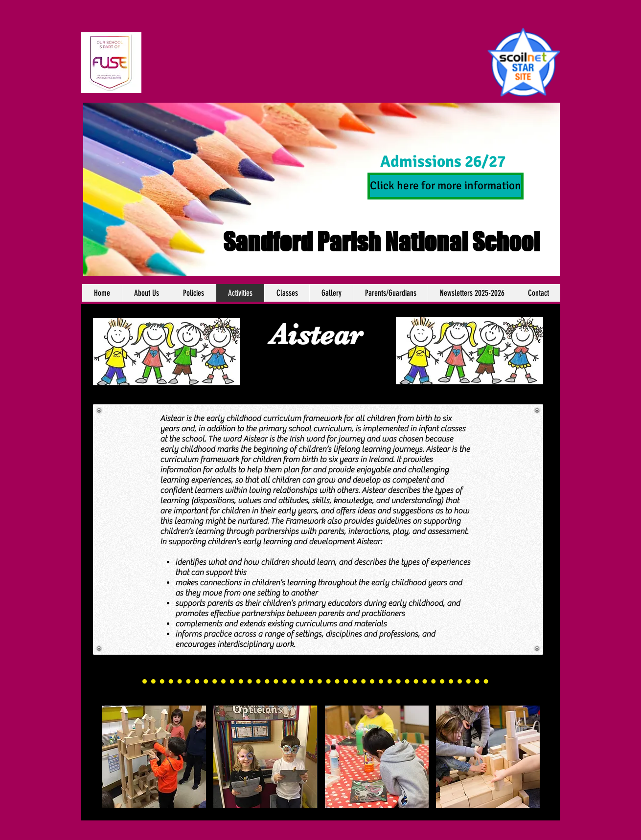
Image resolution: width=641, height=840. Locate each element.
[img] (154, 757)
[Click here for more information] (446, 186)
